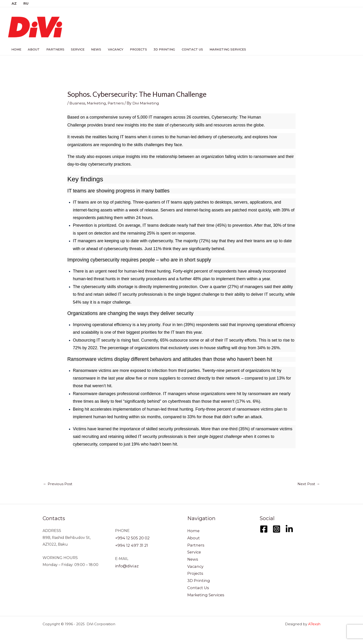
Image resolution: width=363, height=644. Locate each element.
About (33, 49)
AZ (14, 3)
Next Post (308, 484)
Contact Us (188, 49)
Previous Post (58, 484)
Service (76, 49)
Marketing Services (223, 49)
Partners (54, 49)
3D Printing (160, 49)
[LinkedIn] (289, 529)
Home (16, 49)
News (94, 49)
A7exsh (314, 624)
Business (77, 103)
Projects (135, 49)
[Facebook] (264, 529)
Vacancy (113, 49)
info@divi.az (126, 565)
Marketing (97, 103)
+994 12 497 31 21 (130, 544)
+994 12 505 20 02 (131, 538)
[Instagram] (277, 529)
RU (26, 3)
